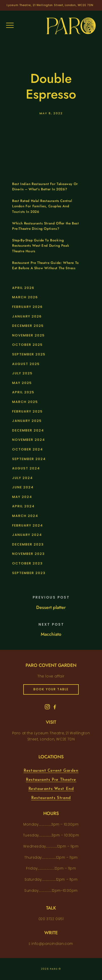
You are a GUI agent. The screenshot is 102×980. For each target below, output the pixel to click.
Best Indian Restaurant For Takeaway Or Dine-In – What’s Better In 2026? (45, 187)
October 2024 (28, 449)
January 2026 (27, 316)
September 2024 (29, 459)
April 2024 (23, 506)
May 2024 (22, 497)
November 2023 (28, 554)
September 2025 (29, 354)
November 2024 (29, 440)
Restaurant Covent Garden (51, 771)
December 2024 (28, 430)
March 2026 (25, 297)
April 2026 (23, 288)
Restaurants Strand (51, 798)
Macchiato (51, 634)
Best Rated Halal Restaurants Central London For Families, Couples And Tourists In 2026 (42, 206)
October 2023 (27, 563)
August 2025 (26, 364)
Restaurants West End (51, 789)
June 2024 (23, 487)
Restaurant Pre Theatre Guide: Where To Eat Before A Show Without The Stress (46, 266)
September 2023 (29, 573)
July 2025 (22, 373)
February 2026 (27, 307)
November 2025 (28, 335)
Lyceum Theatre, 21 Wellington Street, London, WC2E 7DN (50, 5)
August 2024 (26, 468)
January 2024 (27, 535)
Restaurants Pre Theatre (51, 780)
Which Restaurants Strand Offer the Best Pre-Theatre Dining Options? (45, 226)
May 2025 (22, 383)
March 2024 (25, 516)
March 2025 (25, 402)
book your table (51, 689)
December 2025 (28, 326)
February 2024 (28, 525)
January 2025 (27, 421)
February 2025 (27, 411)
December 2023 (28, 544)
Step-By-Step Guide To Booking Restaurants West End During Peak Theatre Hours (41, 246)
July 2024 (23, 478)
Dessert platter (51, 607)
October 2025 (27, 345)
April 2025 (23, 392)
